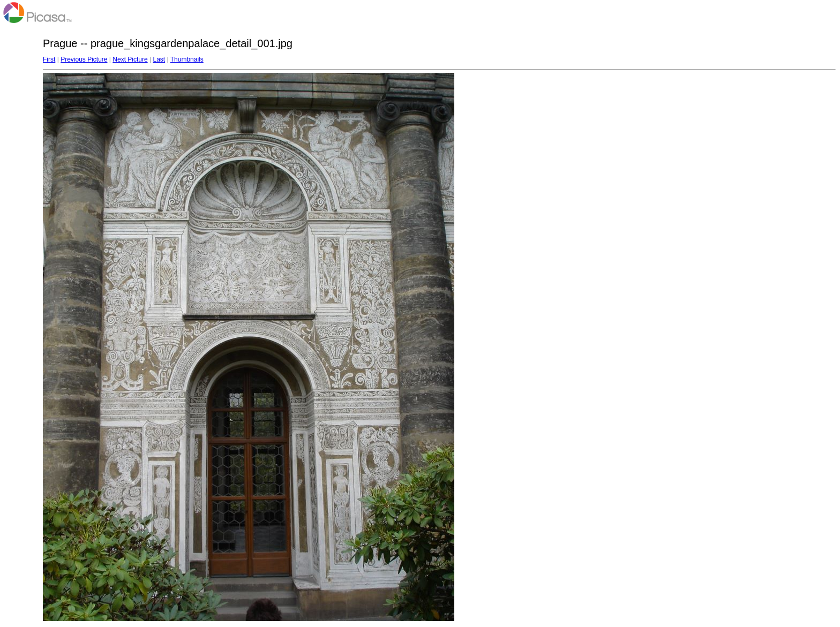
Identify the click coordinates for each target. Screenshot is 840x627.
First (49, 59)
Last (159, 59)
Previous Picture (84, 59)
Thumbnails (187, 59)
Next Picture (130, 59)
